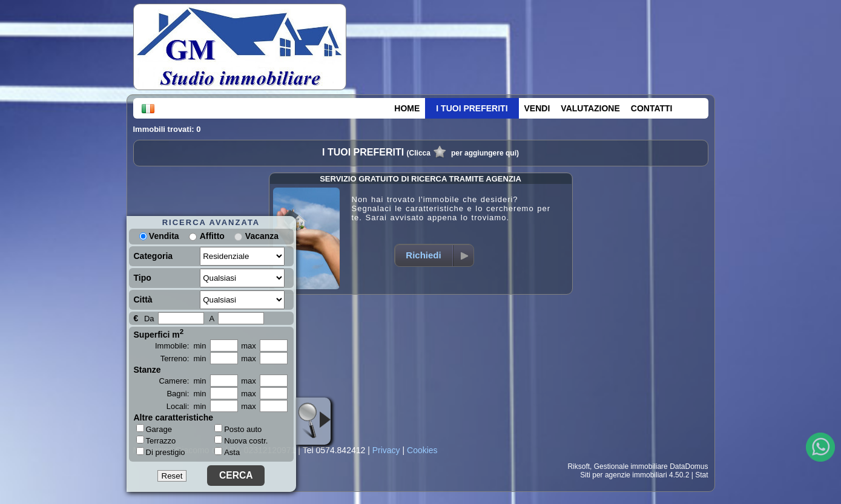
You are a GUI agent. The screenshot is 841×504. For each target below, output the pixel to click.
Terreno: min (183, 358)
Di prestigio (161, 452)
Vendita (159, 236)
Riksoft (579, 466)
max (249, 346)
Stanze (147, 370)
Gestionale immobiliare (631, 466)
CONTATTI (652, 108)
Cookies (422, 450)
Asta (227, 452)
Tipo (143, 278)
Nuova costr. (241, 441)
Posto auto (238, 429)
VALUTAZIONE (590, 108)
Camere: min (182, 381)
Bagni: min (186, 394)
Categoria (153, 256)
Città (143, 299)
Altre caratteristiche (174, 417)
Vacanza (262, 236)
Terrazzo (156, 440)
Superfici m (159, 333)
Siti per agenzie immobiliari (623, 475)
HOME (407, 108)
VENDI (537, 108)
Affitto (212, 236)
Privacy (386, 450)
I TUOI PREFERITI (472, 108)
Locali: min (186, 406)
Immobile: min (181, 346)
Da (149, 319)
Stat (701, 475)
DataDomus (689, 466)
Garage (154, 429)
